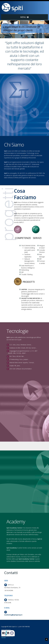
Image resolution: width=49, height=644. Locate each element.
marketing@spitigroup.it (13, 615)
